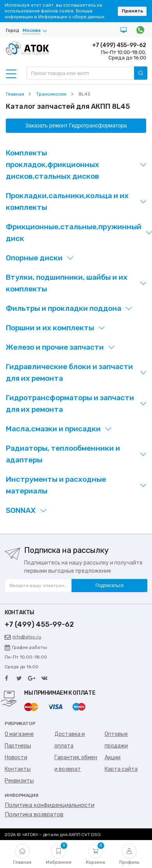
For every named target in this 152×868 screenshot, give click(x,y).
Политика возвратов (34, 814)
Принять (132, 11)
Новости (16, 757)
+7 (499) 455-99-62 (119, 45)
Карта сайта (121, 769)
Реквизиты (19, 781)
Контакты (18, 769)
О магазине (19, 734)
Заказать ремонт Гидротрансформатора (76, 125)
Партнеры (18, 746)
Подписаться (110, 586)
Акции (113, 757)
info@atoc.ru (23, 637)
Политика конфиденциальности (50, 805)
